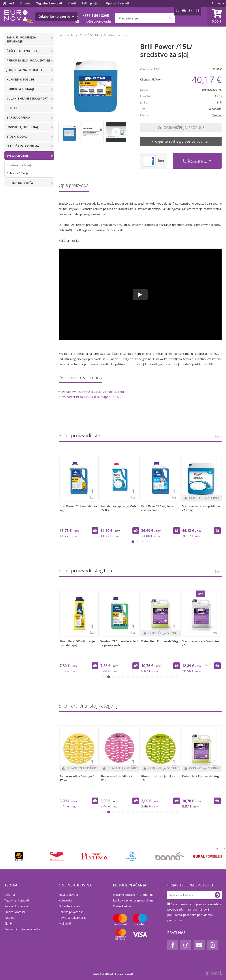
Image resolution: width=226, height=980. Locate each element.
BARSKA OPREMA (18, 117)
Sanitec (217, 115)
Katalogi (10, 918)
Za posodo (215, 109)
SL (178, 11)
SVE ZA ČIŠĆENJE (18, 155)
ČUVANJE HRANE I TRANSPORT (27, 98)
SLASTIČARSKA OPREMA (23, 146)
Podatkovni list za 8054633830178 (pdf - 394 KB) (93, 392)
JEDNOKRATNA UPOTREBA (25, 70)
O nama (25, 3)
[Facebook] (173, 945)
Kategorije (65, 900)
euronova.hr (66, 35)
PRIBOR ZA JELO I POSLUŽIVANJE (28, 60)
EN (191, 11)
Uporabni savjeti (117, 3)
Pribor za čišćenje (18, 173)
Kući (11, 3)
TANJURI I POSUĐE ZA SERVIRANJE (21, 39)
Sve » (218, 436)
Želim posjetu (91, 3)
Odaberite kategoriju (56, 16)
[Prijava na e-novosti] (217, 895)
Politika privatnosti (71, 912)
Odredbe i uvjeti (69, 906)
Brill (219, 102)
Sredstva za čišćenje (20, 165)
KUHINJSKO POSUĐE (21, 79)
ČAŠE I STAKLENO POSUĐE (24, 51)
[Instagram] (186, 945)
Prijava (218, 3)
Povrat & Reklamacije (73, 918)
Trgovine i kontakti (49, 3)
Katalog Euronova (16, 906)
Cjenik (8, 923)
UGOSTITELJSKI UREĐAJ (22, 127)
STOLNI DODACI (18, 136)
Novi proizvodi (68, 895)
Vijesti (72, 3)
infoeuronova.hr (97, 21)
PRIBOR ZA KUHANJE (21, 89)
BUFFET (12, 108)
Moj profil (65, 923)
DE (197, 11)
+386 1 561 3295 (96, 15)
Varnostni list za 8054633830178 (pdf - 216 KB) (92, 397)
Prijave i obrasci (15, 912)
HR (184, 11)
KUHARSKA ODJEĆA (20, 183)
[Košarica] (217, 17)
